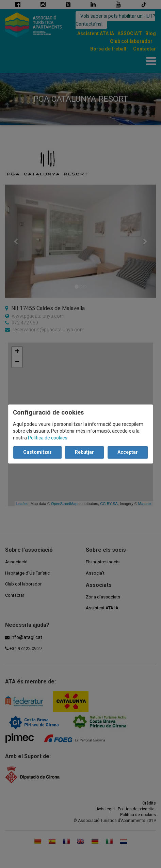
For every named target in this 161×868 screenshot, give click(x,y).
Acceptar (128, 452)
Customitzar (37, 452)
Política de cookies (48, 438)
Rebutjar (84, 452)
